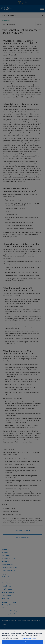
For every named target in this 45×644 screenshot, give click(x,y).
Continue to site (22, 642)
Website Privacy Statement (29, 639)
